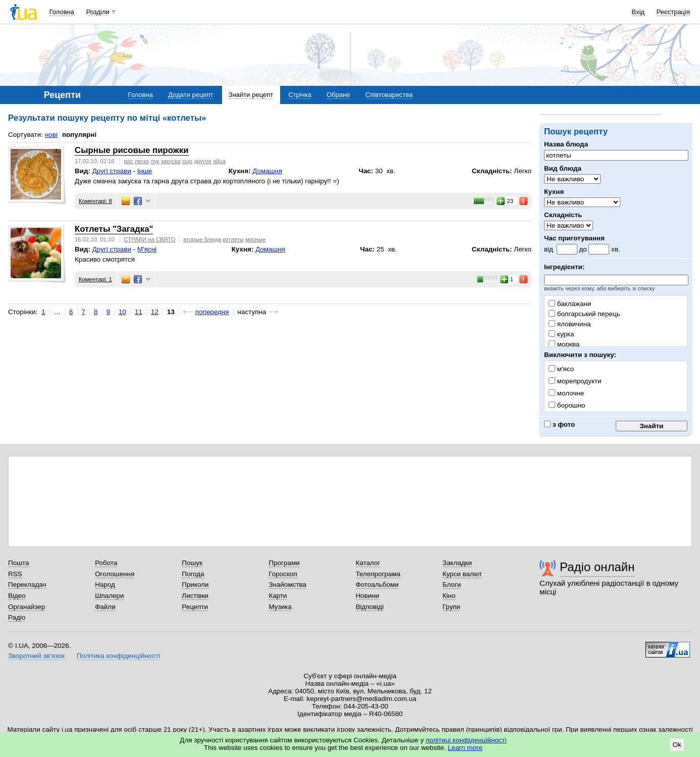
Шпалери (109, 596)
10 (122, 312)
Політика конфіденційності (118, 656)
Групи (451, 607)
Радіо (17, 617)
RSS (15, 574)
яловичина (570, 324)
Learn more (465, 748)
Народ (105, 585)
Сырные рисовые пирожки (132, 150)
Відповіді (370, 607)
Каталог (368, 563)
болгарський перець (584, 314)
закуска (171, 161)
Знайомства (287, 585)
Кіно (449, 596)
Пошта (18, 563)
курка (561, 334)
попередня (212, 312)
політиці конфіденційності (466, 740)
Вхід (638, 12)
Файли (105, 607)
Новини (368, 596)
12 (155, 312)
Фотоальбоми (377, 585)
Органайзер (26, 607)
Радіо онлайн (597, 567)
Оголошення (115, 574)
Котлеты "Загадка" (114, 229)
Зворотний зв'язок (36, 656)
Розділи (98, 12)
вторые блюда (202, 239)
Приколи (195, 585)
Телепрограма (378, 574)
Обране (338, 95)
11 (139, 312)
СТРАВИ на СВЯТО (150, 239)
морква (564, 344)
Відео (17, 596)
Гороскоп (283, 574)
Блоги (452, 585)
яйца (219, 161)
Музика (280, 607)
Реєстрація (673, 12)
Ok (677, 745)
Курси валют (462, 574)
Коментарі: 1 (95, 279)
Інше (145, 171)
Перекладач (27, 585)
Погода (193, 574)
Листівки (195, 596)
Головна (62, 12)
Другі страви (112, 171)
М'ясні (147, 249)
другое (203, 161)
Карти (278, 596)
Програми (284, 563)
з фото (559, 424)
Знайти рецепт (251, 95)
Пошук (192, 563)
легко (142, 161)
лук (155, 161)
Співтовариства (389, 95)
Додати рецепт (191, 95)
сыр (187, 161)
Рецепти (195, 607)
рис (129, 161)
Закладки (457, 563)
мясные (255, 239)
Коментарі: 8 (95, 201)
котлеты (233, 239)
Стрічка (300, 95)
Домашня (267, 171)
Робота (106, 563)
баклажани (570, 304)
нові (51, 135)
